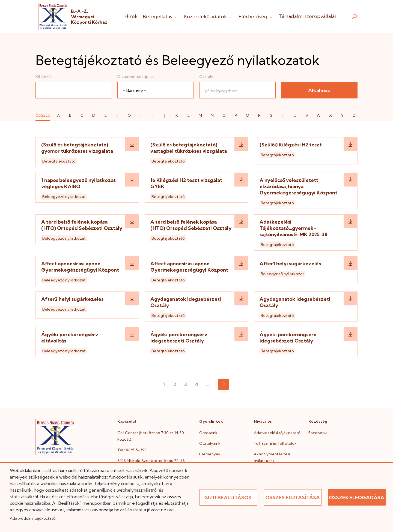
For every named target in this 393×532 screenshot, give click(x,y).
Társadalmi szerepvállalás (308, 16)
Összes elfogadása (357, 498)
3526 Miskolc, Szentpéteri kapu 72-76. (151, 461)
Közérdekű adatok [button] (209, 16)
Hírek (131, 16)
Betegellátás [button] (161, 16)
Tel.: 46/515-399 (132, 450)
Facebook (318, 433)
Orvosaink (208, 433)
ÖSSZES (43, 115)
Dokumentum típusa (136, 77)
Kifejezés (44, 77)
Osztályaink (210, 443)
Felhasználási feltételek (275, 443)
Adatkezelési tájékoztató (277, 433)
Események (210, 454)
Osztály (206, 77)
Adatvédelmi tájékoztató (33, 518)
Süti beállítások (228, 498)
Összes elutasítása (293, 498)
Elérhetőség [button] (256, 16)
